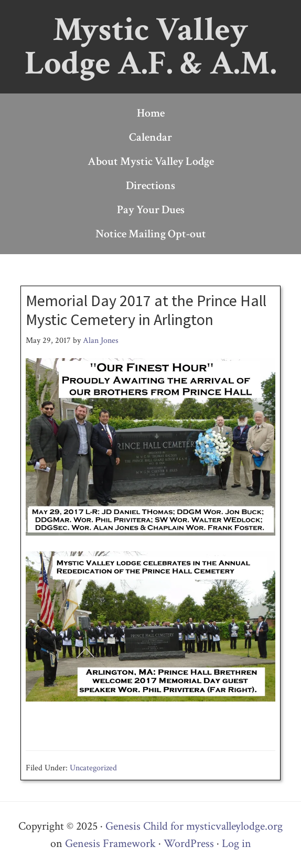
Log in (236, 844)
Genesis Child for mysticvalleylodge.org (194, 826)
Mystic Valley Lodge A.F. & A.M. (151, 46)
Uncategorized (93, 768)
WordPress (189, 844)
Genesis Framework (110, 844)
